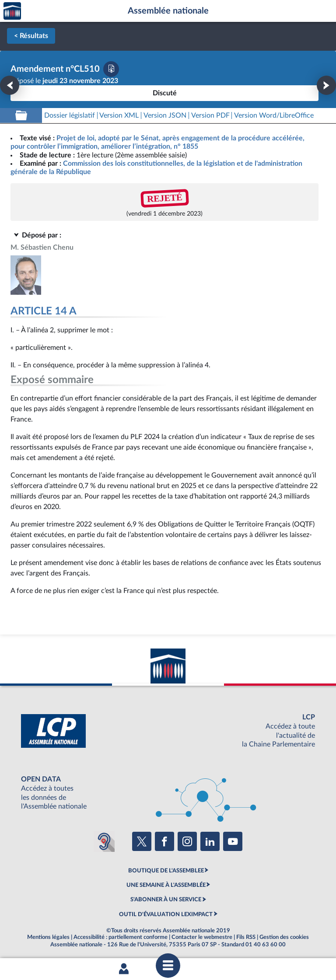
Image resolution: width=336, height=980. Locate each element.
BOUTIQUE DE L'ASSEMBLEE (166, 871)
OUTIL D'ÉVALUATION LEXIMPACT (166, 914)
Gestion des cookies (284, 937)
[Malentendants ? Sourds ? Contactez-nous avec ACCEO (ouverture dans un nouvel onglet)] (104, 841)
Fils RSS (246, 937)
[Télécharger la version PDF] (111, 69)
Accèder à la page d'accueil (12, 11)
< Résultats (31, 36)
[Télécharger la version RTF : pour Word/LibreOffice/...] (274, 116)
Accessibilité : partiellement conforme (121, 937)
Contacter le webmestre (202, 937)
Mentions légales (48, 937)
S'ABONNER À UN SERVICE (166, 900)
